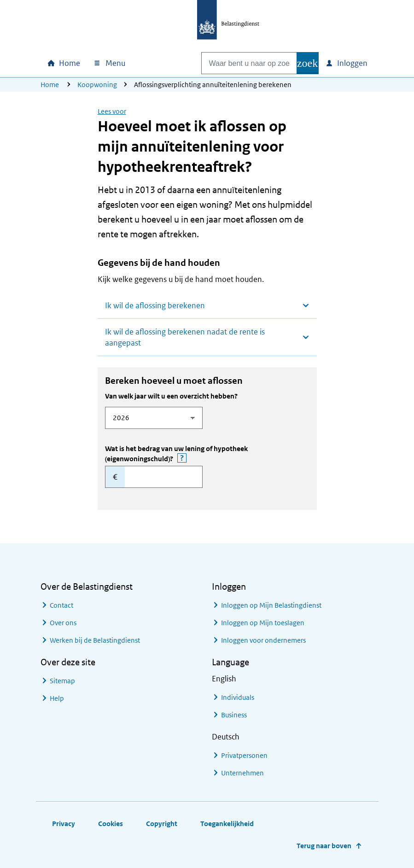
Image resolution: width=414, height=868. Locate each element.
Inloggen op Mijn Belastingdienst (271, 605)
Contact (61, 605)
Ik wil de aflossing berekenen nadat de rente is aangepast (185, 337)
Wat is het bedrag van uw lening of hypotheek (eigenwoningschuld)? (182, 454)
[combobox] (239, 63)
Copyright (162, 824)
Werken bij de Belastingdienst (95, 640)
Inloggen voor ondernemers (263, 640)
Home (50, 85)
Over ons (63, 623)
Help (57, 698)
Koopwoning (97, 85)
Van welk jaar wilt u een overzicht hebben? (171, 396)
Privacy (64, 824)
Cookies (111, 824)
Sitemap (62, 681)
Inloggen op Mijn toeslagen (263, 623)
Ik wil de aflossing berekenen (155, 305)
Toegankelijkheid (227, 824)
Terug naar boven (324, 846)
